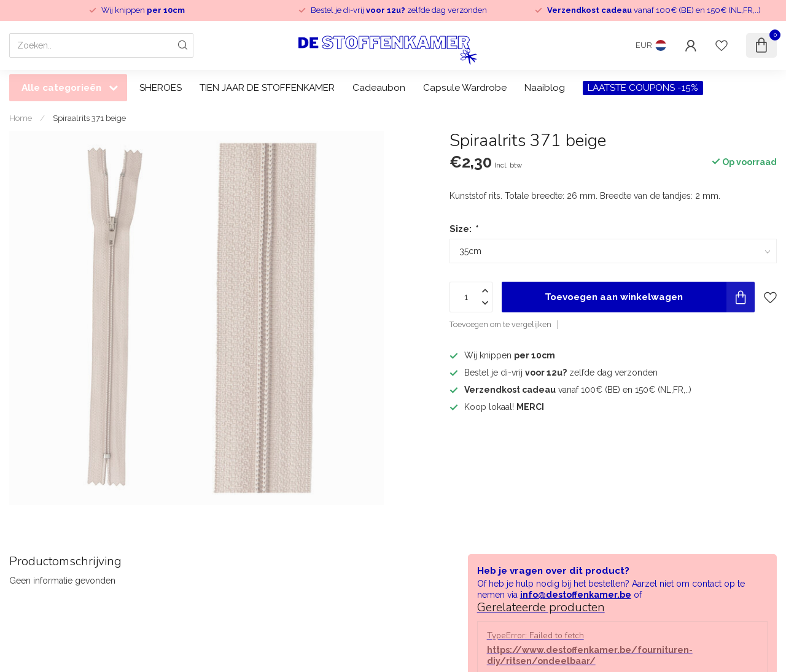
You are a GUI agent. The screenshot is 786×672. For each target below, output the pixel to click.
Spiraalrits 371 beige (89, 118)
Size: (463, 229)
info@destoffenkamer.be (576, 595)
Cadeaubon (379, 88)
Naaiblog (545, 88)
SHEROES (161, 88)
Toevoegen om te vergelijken (500, 324)
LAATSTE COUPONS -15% (643, 88)
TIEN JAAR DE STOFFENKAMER (267, 88)
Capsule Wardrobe (465, 88)
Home (21, 118)
